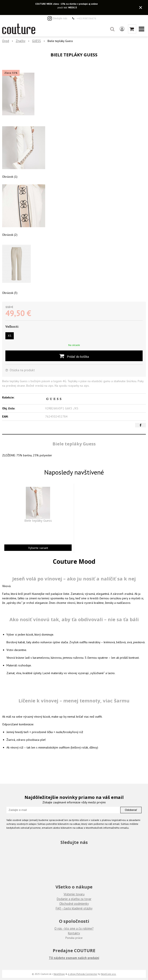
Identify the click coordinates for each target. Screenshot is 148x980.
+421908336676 (86, 18)
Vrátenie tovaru (74, 894)
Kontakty (74, 933)
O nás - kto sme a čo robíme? (74, 928)
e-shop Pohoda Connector (83, 974)
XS (10, 336)
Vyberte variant (38, 548)
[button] (112, 29)
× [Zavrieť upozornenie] (141, 7)
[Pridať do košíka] (74, 356)
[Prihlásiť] (122, 29)
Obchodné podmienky (74, 904)
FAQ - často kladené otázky (74, 908)
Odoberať (131, 810)
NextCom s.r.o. (109, 974)
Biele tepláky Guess (38, 521)
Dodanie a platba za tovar (74, 899)
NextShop (59, 974)
